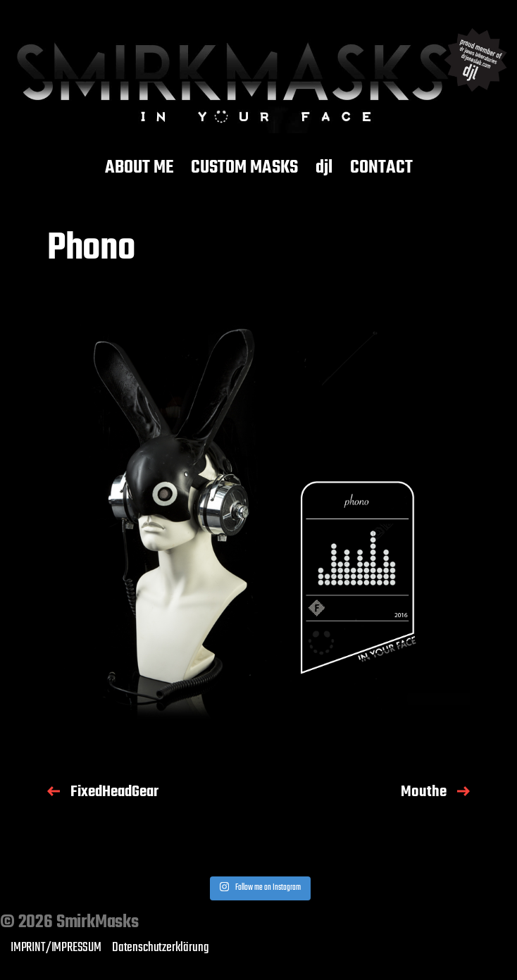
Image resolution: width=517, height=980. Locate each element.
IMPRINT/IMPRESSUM (56, 948)
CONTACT (381, 168)
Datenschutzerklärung (160, 948)
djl (324, 168)
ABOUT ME (139, 168)
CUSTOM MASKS (244, 168)
